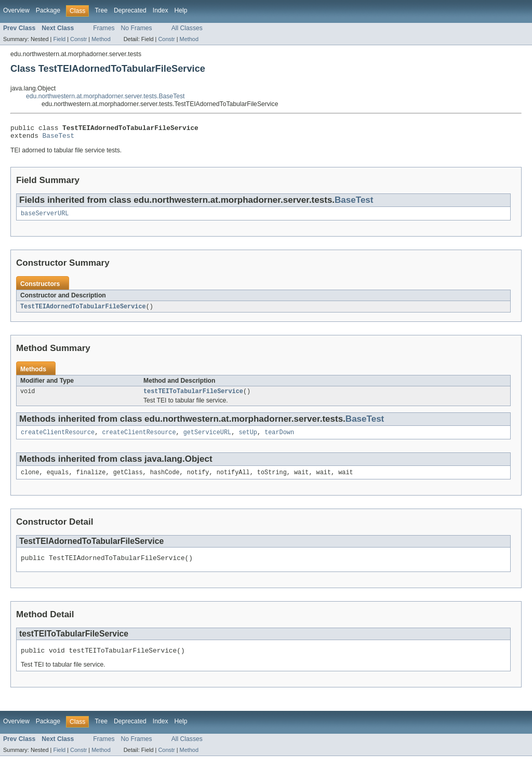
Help (181, 10)
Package (48, 10)
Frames (104, 28)
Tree (101, 10)
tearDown (279, 439)
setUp (248, 439)
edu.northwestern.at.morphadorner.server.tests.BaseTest (105, 96)
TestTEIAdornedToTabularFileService (83, 311)
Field (59, 39)
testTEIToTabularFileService (193, 397)
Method (101, 39)
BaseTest (59, 138)
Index (161, 10)
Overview (16, 10)
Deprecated (130, 10)
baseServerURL (45, 217)
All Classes (187, 28)
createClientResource (58, 439)
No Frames (137, 28)
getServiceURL (207, 439)
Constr (78, 39)
